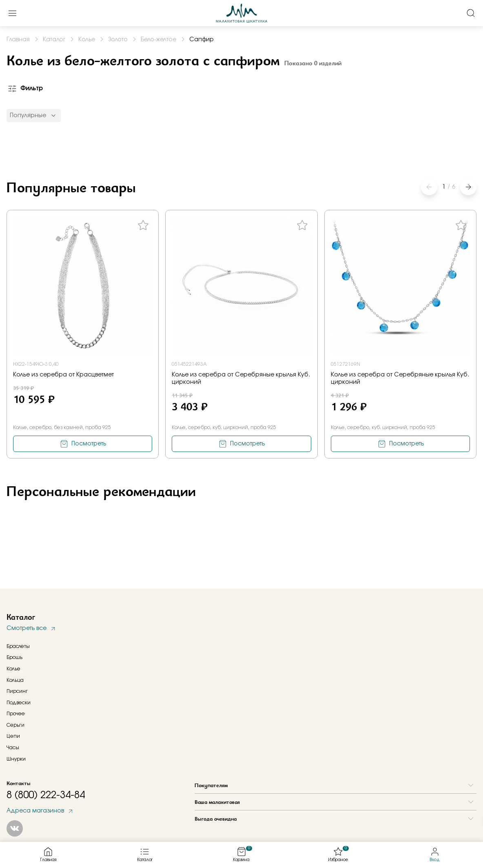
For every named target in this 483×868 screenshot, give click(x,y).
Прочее (16, 714)
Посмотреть (89, 444)
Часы (13, 748)
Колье (13, 669)
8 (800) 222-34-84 (46, 795)
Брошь (14, 657)
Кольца (15, 680)
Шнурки (16, 759)
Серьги (16, 725)
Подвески (19, 703)
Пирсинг (17, 691)
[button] (468, 187)
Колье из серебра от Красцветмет (63, 375)
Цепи (13, 736)
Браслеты (18, 646)
